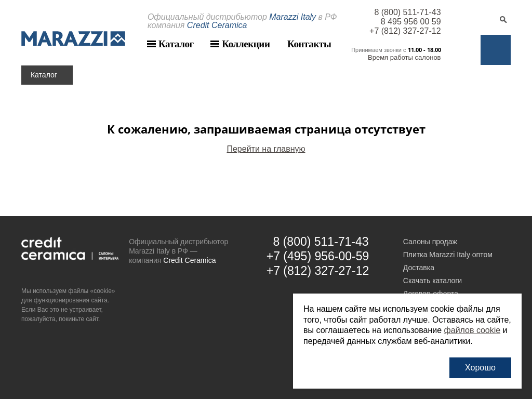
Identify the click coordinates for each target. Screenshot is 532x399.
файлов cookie (473, 330)
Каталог (176, 44)
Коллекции (246, 44)
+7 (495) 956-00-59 (318, 256)
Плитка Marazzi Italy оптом (448, 255)
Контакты (309, 44)
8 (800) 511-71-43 (407, 12)
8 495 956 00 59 (411, 22)
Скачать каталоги (433, 281)
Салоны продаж (430, 242)
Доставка (419, 268)
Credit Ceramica (189, 260)
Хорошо (480, 368)
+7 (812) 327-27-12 (405, 31)
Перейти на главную (266, 149)
